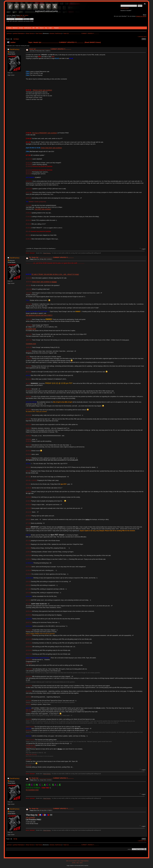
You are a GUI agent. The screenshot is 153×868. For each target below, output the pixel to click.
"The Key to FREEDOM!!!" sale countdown (44, 133)
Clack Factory (47, 253)
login (21, 15)
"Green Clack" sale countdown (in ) (44, 282)
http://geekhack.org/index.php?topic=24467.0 (39, 315)
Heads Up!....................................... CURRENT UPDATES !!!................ (50, 49)
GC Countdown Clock (32, 790)
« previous (140, 37)
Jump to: (130, 849)
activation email (20, 17)
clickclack (52, 33)
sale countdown (30, 818)
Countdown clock (31, 329)
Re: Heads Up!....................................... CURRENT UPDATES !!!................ (51, 257)
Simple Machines (84, 861)
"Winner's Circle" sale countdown (42, 90)
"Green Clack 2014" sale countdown (51, 148)
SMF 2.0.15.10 (70, 861)
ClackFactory (58, 33)
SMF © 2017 (77, 861)
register (26, 15)
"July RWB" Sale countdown (43, 209)
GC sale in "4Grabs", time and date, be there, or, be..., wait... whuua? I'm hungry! (55, 274)
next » (145, 37)
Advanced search (125, 8)
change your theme (141, 16)
